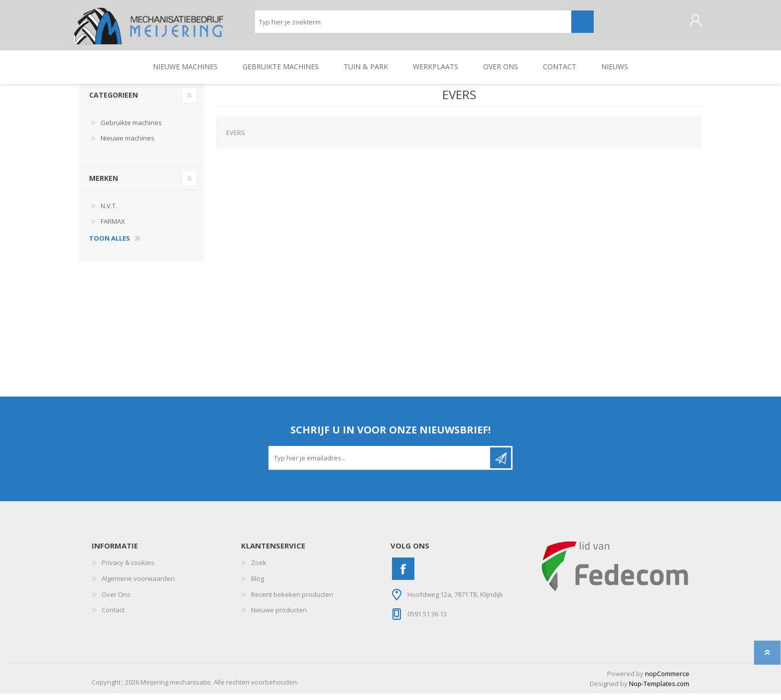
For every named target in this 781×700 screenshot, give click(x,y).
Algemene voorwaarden (138, 585)
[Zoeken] (413, 25)
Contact (113, 617)
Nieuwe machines (128, 145)
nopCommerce (667, 680)
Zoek (259, 569)
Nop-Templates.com (659, 691)
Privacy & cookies (128, 569)
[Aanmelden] (380, 465)
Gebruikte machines (131, 129)
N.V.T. (109, 212)
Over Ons (116, 601)
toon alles (110, 245)
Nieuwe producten (279, 617)
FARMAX (113, 228)
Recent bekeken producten (292, 601)
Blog (258, 585)
